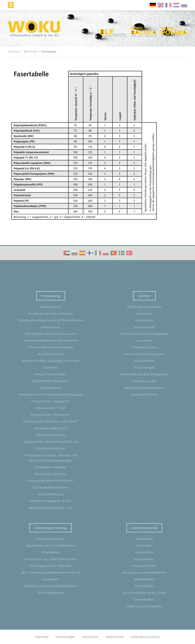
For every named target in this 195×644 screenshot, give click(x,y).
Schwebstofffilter (144, 566)
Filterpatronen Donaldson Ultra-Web (51, 421)
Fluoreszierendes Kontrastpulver (144, 334)
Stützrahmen (144, 320)
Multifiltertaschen (51, 354)
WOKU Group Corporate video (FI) (90, 253)
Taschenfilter (144, 552)
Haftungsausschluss (145, 637)
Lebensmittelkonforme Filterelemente (51, 340)
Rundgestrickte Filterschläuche (51, 314)
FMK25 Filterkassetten (51, 374)
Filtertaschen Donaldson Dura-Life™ (51, 334)
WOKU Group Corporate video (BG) (74, 253)
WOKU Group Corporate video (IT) (98, 253)
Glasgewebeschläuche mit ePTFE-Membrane (51, 320)
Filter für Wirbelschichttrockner (51, 347)
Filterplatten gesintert (51, 474)
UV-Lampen (144, 340)
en (161, 5)
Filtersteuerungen (144, 381)
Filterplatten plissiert (51, 448)
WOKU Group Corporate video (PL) (106, 253)
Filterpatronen (51, 388)
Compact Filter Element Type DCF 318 (51, 442)
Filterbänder (51, 552)
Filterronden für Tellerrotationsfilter (51, 559)
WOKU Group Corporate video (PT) (114, 253)
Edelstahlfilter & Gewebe (51, 381)
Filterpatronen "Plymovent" (51, 415)
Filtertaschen (51, 327)
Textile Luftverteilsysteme (144, 606)
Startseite (42, 637)
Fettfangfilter (144, 586)
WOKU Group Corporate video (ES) (82, 253)
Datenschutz (115, 637)
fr (168, 5)
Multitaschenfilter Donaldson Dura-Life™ (51, 361)
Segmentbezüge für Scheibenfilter (51, 546)
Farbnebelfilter (144, 599)
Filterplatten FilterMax (51, 467)
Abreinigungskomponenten (144, 388)
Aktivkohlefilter (144, 579)
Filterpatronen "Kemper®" (51, 401)
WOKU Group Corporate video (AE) (67, 253)
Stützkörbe (144, 314)
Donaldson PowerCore (51, 428)
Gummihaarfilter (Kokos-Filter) (144, 593)
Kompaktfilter (144, 559)
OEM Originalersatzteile (144, 307)
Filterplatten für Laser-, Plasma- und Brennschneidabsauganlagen (51, 458)
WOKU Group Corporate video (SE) (121, 253)
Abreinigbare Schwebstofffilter (144, 573)
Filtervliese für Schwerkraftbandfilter (51, 586)
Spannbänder (144, 361)
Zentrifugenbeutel (51, 593)
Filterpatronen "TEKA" (51, 408)
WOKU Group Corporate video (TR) (129, 253)
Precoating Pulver (144, 347)
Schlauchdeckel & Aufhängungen (144, 374)
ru (184, 5)
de (153, 5)
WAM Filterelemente (51, 435)
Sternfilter (51, 367)
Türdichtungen (144, 367)
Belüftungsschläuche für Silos (51, 508)
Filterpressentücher (51, 539)
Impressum (90, 637)
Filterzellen (144, 546)
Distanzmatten (144, 327)
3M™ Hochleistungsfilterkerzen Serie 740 (51, 573)
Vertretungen (65, 637)
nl (176, 5)
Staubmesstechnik (144, 394)
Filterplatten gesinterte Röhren (51, 481)
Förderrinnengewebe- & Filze (51, 501)
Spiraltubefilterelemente (51, 487)
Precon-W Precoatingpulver (144, 354)
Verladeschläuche (51, 494)
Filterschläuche (51, 307)
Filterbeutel (51, 579)
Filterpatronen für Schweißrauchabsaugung (51, 394)
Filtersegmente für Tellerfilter (51, 566)
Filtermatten (144, 539)
